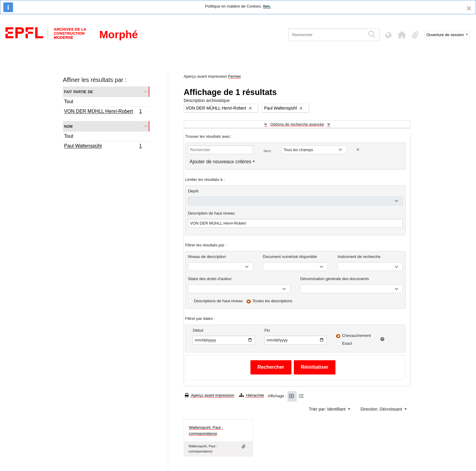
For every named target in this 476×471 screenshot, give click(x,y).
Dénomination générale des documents (335, 279)
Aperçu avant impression (210, 395)
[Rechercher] (327, 35)
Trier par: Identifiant (328, 409)
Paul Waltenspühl (103, 147)
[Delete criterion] (358, 150)
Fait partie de (78, 91)
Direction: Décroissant (382, 409)
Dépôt (193, 191)
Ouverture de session (446, 35)
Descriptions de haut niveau (218, 301)
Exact (347, 343)
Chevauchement (357, 335)
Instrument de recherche (359, 257)
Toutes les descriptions (272, 301)
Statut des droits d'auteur (210, 279)
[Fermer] (469, 8)
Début (198, 330)
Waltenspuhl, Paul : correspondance (206, 430)
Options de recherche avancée (297, 124)
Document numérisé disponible (290, 257)
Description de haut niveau (211, 213)
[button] (402, 35)
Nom (68, 126)
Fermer (235, 76)
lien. (267, 6)
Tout (69, 102)
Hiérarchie (252, 395)
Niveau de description (207, 257)
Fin (267, 330)
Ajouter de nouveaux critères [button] (220, 162)
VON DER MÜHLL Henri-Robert (103, 112)
